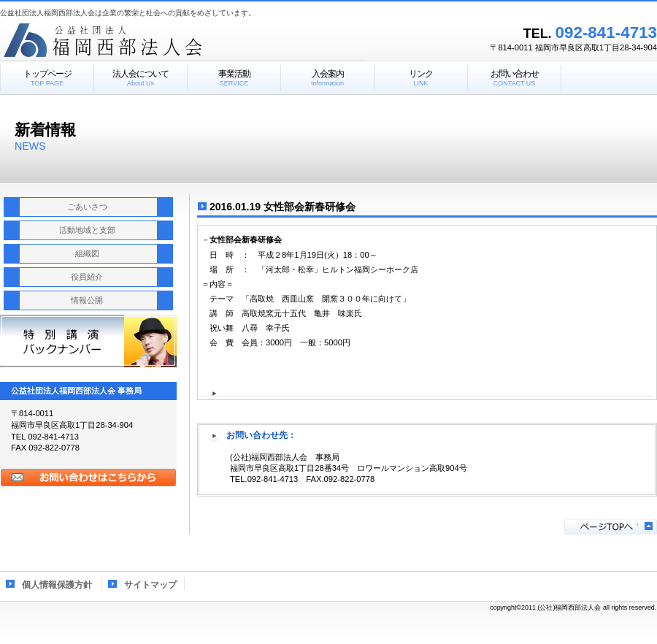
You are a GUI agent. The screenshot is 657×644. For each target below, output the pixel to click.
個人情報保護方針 (57, 585)
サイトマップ (150, 585)
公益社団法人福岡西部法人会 (182, 40)
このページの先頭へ (611, 527)
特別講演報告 (88, 341)
